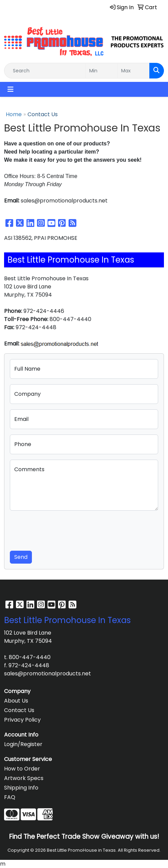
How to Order (22, 769)
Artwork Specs (24, 778)
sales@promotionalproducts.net (48, 674)
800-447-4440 (30, 657)
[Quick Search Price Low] (102, 71)
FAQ (10, 797)
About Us (16, 701)
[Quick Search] (45, 71)
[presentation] (61, 529)
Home (14, 114)
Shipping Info (21, 788)
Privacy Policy (22, 720)
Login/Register (23, 744)
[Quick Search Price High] (134, 71)
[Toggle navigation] (11, 89)
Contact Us (19, 710)
